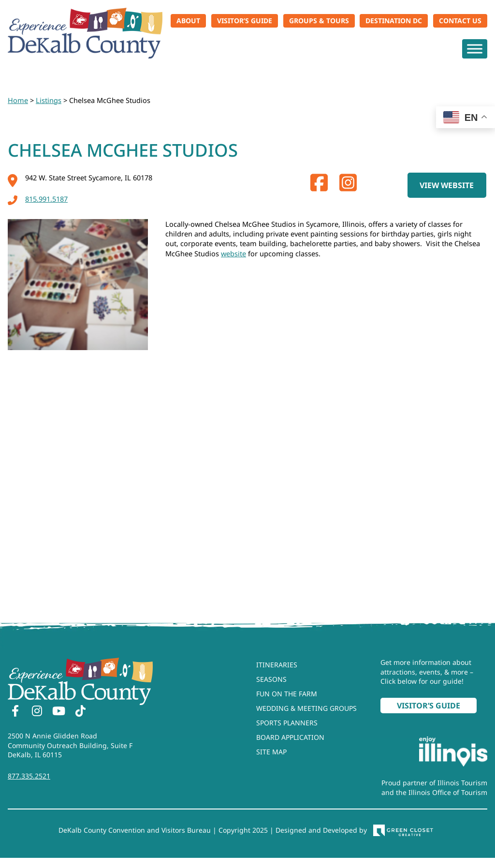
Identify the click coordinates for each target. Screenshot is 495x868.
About (188, 21)
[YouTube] (58, 712)
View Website (447, 185)
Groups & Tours (319, 21)
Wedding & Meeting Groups (306, 708)
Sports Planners (287, 723)
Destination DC (394, 21)
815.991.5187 (38, 199)
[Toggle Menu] (475, 49)
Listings (49, 100)
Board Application (290, 737)
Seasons (271, 679)
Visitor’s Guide (245, 21)
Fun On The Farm (287, 694)
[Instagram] (37, 712)
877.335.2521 (29, 776)
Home (18, 100)
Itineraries (277, 665)
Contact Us (460, 21)
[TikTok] (80, 712)
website (233, 253)
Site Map (271, 752)
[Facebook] (15, 712)
